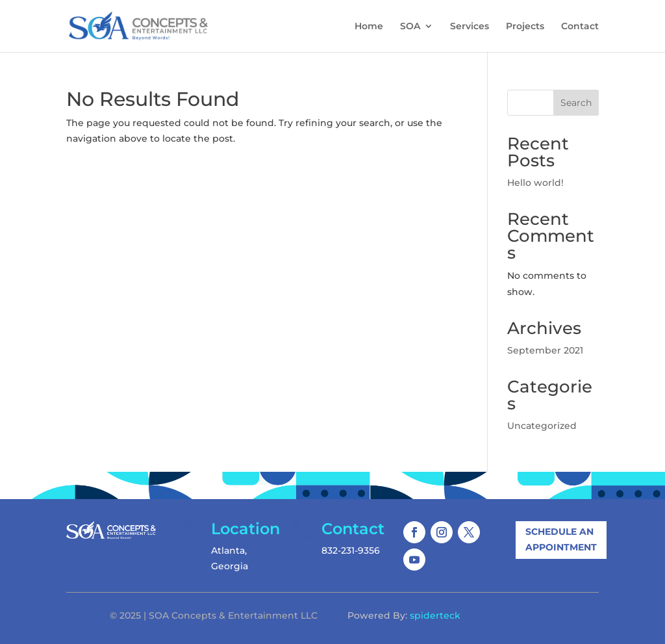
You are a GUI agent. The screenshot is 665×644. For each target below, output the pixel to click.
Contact (580, 27)
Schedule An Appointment (561, 539)
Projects (525, 27)
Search (576, 103)
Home (369, 27)
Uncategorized (542, 426)
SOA (410, 27)
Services (470, 27)
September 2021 (545, 350)
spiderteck (435, 615)
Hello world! (535, 183)
